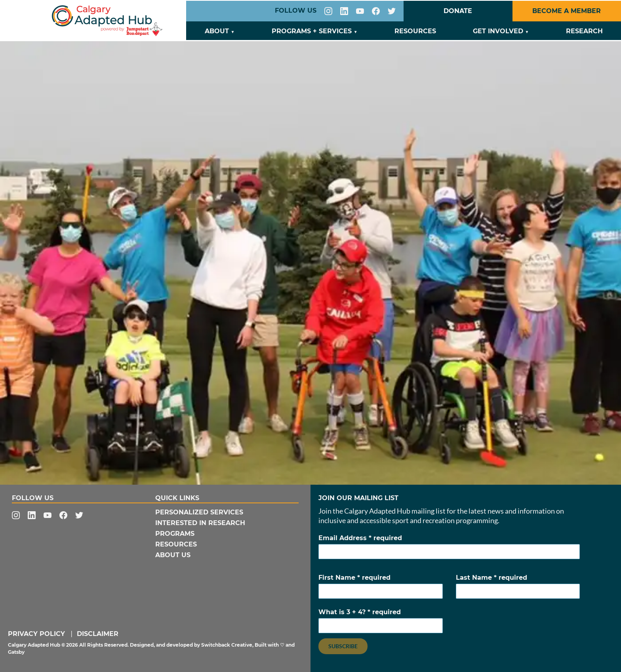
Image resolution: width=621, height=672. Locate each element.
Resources (415, 31)
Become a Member (567, 11)
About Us (173, 555)
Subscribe (343, 646)
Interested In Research (200, 523)
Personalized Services (199, 512)
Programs (175, 534)
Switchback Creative (227, 645)
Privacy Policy (36, 634)
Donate (458, 11)
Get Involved (498, 31)
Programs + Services (312, 31)
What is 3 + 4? (381, 621)
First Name (381, 586)
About (217, 31)
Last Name (518, 586)
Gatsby (16, 652)
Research (584, 31)
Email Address (449, 547)
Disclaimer (98, 634)
